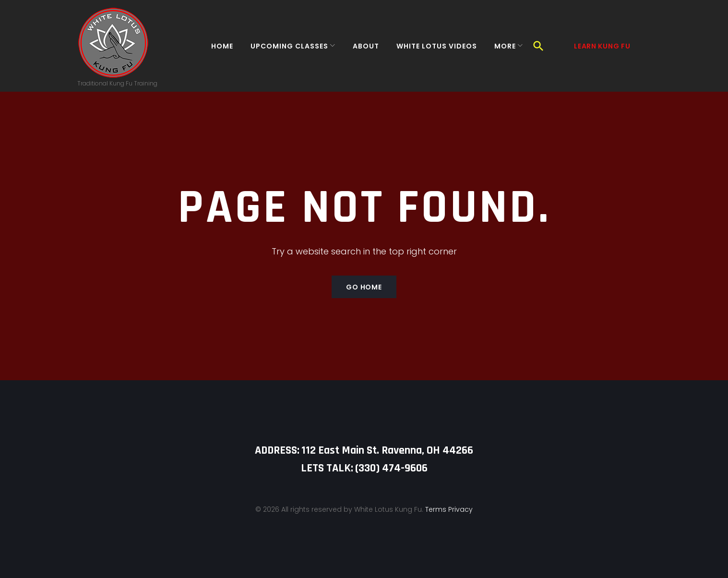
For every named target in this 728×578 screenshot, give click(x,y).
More (499, 50)
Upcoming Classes (284, 50)
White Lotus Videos (431, 50)
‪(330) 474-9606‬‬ (391, 468)
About (360, 50)
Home (216, 50)
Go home (364, 295)
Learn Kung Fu (602, 50)
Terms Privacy (449, 509)
